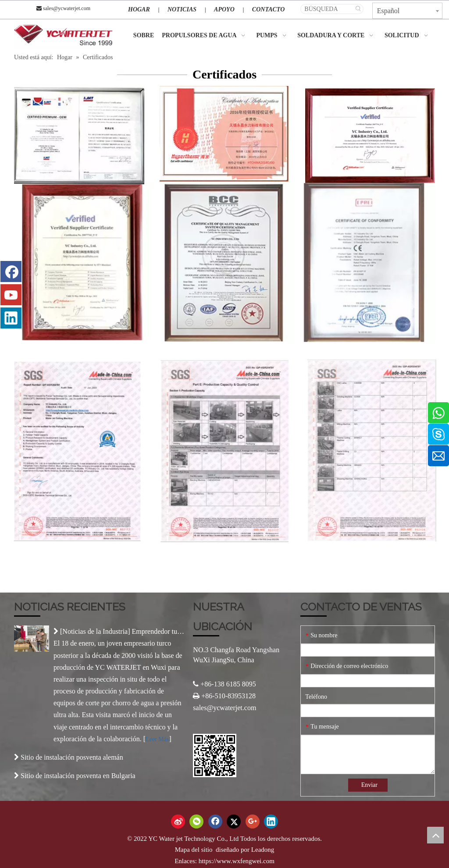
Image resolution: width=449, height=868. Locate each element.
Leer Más (157, 739)
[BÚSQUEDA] (327, 9)
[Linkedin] (11, 318)
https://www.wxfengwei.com (237, 861)
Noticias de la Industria (95, 631)
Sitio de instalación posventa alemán (72, 757)
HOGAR (139, 9)
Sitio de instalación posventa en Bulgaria (78, 776)
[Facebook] (11, 271)
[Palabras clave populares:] (358, 9)
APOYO (224, 9)
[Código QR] (215, 755)
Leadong (263, 850)
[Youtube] (11, 295)
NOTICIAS (182, 9)
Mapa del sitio (195, 850)
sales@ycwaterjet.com (67, 8)
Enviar (369, 785)
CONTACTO (268, 9)
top (435, 835)
